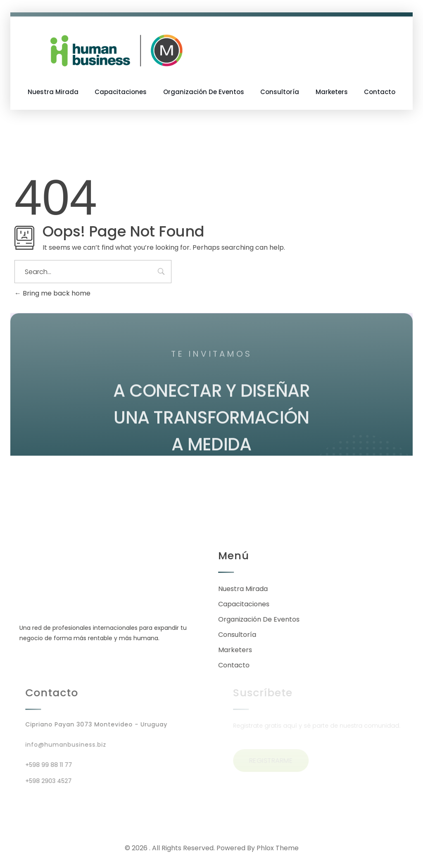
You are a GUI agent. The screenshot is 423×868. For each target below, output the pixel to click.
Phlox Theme (278, 848)
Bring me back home (52, 293)
